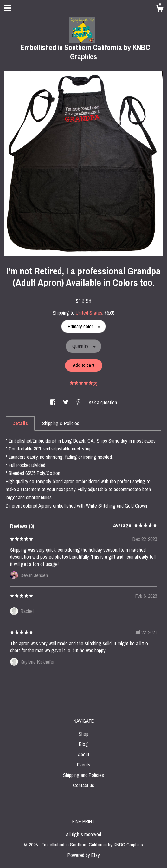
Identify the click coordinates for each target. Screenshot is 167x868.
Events (84, 765)
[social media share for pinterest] (79, 402)
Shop (83, 734)
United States (89, 313)
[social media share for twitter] (66, 402)
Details (20, 423)
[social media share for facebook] (54, 402)
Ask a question (103, 402)
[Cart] (160, 10)
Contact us (83, 785)
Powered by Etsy (84, 855)
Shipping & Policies (61, 423)
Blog (83, 744)
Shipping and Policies (83, 775)
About (84, 754)
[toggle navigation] (8, 8)
